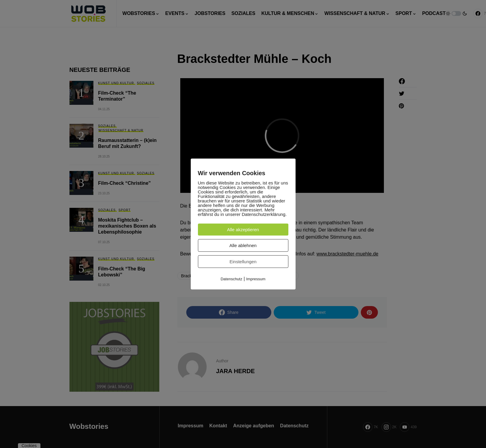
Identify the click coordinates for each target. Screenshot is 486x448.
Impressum (256, 279)
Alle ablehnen (243, 245)
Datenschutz (231, 279)
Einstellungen (243, 262)
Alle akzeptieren (243, 230)
